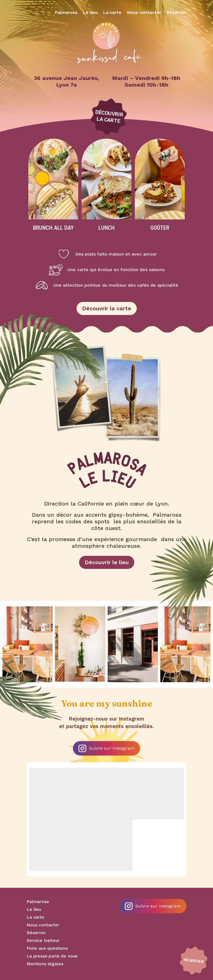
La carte (112, 12)
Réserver (177, 12)
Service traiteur (43, 940)
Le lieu (90, 12)
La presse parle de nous (52, 956)
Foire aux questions (47, 948)
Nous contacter (144, 12)
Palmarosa (66, 12)
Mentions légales (45, 964)
